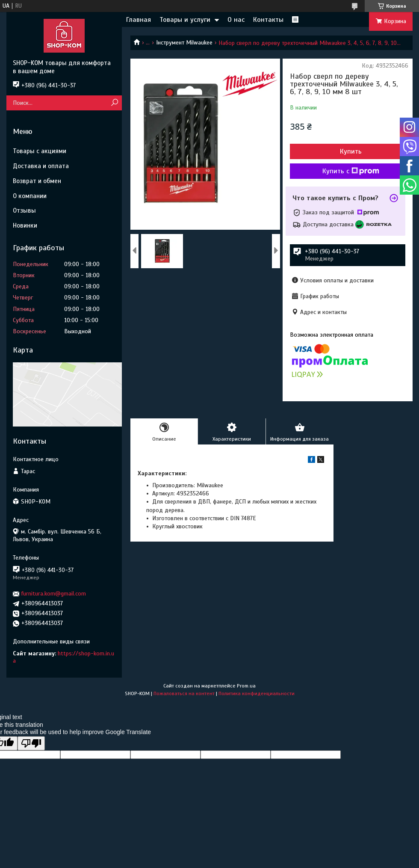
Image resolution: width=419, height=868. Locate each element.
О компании (30, 196)
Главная (139, 20)
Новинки (25, 225)
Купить (351, 151)
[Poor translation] (31, 743)
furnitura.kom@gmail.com (54, 594)
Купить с (351, 171)
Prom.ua (246, 686)
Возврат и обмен (37, 181)
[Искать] (114, 103)
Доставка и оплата (41, 166)
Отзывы (24, 210)
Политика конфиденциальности (257, 693)
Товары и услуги (185, 20)
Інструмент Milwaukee (184, 43)
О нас (236, 20)
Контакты (268, 20)
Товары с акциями (40, 151)
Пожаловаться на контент (184, 693)
